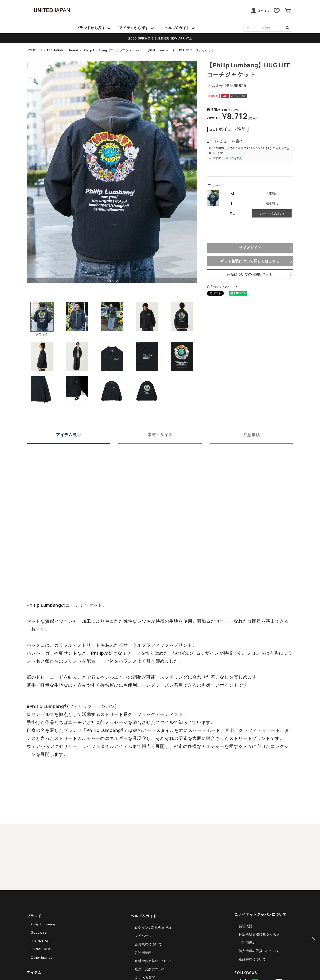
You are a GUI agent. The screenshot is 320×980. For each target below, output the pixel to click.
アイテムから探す (134, 28)
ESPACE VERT (42, 949)
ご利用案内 (143, 952)
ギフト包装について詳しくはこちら (250, 261)
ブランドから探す (91, 28)
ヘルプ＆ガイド (144, 916)
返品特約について (220, 287)
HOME (31, 50)
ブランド (34, 916)
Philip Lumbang (43, 924)
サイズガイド (250, 248)
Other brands (42, 957)
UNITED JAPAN (52, 50)
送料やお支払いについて (153, 961)
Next (192, 173)
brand (74, 50)
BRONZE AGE (41, 941)
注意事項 (252, 435)
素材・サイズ (160, 435)
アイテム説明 (68, 435)
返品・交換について (150, 969)
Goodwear (39, 932)
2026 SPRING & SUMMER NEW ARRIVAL (160, 38)
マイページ (143, 936)
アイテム (34, 972)
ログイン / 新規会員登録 (153, 928)
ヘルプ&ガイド (177, 28)
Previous (32, 173)
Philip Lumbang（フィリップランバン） (112, 50)
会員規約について (148, 944)
